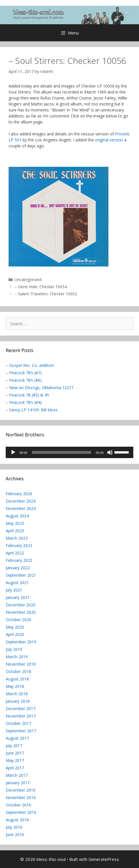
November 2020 (21, 612)
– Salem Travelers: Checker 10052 (46, 294)
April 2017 (15, 768)
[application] (69, 452)
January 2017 (18, 783)
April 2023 (15, 531)
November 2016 (21, 797)
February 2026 (19, 494)
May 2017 (15, 760)
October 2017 (18, 723)
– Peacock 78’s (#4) (24, 402)
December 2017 (21, 709)
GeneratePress (104, 859)
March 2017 (17, 775)
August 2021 (17, 583)
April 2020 (15, 634)
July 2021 (14, 590)
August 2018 (17, 679)
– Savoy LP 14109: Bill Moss (32, 410)
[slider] (62, 452)
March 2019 (17, 657)
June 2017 (15, 753)
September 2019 (21, 642)
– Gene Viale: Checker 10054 (41, 287)
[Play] (13, 452)
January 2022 (18, 568)
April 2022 (15, 553)
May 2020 (15, 627)
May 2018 (15, 686)
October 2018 (18, 671)
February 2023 (19, 545)
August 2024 (17, 516)
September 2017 (21, 731)
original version (109, 140)
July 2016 (14, 827)
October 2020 (18, 620)
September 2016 (21, 812)
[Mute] (110, 452)
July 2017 (14, 746)
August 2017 (17, 738)
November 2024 (21, 508)
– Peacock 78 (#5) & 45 (27, 395)
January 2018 (18, 701)
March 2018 (17, 694)
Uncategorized (28, 279)
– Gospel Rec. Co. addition (30, 365)
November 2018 (21, 664)
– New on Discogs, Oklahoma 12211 (40, 388)
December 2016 (21, 790)
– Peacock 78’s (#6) (24, 380)
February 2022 (19, 560)
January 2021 (18, 597)
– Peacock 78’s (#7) (24, 373)
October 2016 (18, 805)
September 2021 (21, 575)
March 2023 (17, 538)
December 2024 (21, 501)
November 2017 (21, 716)
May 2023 (15, 523)
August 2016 (17, 820)
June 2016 (15, 835)
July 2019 (14, 649)
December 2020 (21, 605)
